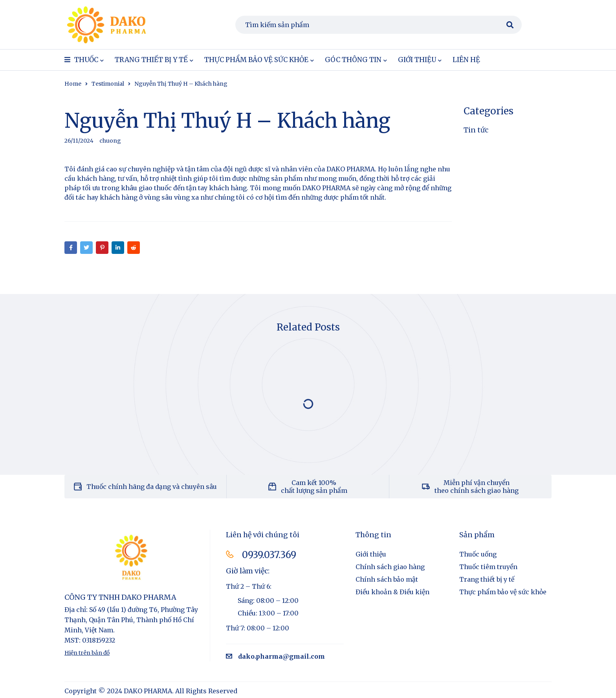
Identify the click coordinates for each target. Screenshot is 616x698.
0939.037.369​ (270, 555)
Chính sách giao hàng (390, 567)
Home (73, 84)
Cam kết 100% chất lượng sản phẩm (314, 487)
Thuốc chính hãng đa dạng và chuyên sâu (152, 487)
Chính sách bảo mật (387, 579)
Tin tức (476, 130)
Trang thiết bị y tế (487, 579)
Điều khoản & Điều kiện (392, 592)
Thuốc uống (478, 554)
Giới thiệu (371, 554)
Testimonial (108, 84)
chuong (110, 141)
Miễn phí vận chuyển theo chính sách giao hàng (477, 487)
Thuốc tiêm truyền (488, 567)
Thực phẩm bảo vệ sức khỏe (503, 592)
